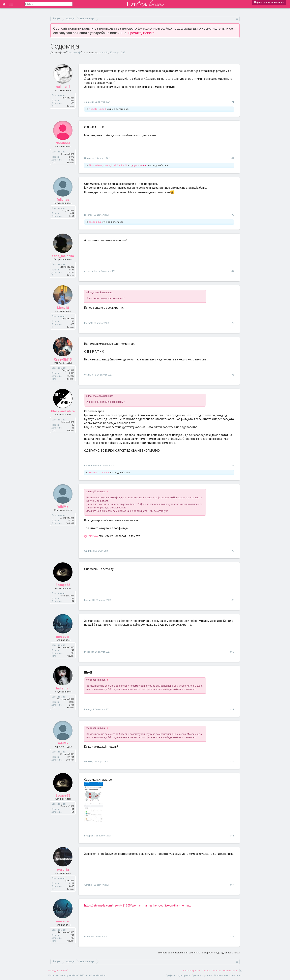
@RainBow (91, 536)
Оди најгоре (230, 971)
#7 (233, 466)
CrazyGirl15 (63, 360)
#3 (233, 215)
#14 (232, 885)
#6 (233, 375)
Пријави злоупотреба (178, 975)
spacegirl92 (110, 165)
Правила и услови (202, 975)
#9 (233, 600)
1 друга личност (139, 165)
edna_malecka (63, 256)
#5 (233, 323)
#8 (233, 551)
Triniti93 (93, 473)
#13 (232, 836)
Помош (206, 971)
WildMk (63, 507)
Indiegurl (63, 688)
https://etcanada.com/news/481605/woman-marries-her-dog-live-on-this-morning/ (138, 905)
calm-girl (104, 53)
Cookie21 (122, 165)
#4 (233, 271)
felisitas (63, 200)
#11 (232, 709)
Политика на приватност (228, 975)
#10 (232, 652)
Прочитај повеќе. (142, 33)
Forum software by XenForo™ (77, 975)
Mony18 (63, 308)
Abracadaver (95, 165)
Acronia (63, 870)
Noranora (63, 143)
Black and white (63, 411)
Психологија (74, 53)
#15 (232, 937)
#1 (233, 102)
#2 (233, 158)
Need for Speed (97, 109)
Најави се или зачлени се (269, 2)
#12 (232, 762)
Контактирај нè (191, 971)
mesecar (105, 473)
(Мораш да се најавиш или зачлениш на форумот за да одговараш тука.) (199, 953)
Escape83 (63, 585)
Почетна (216, 971)
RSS (240, 971)
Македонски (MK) (58, 971)
